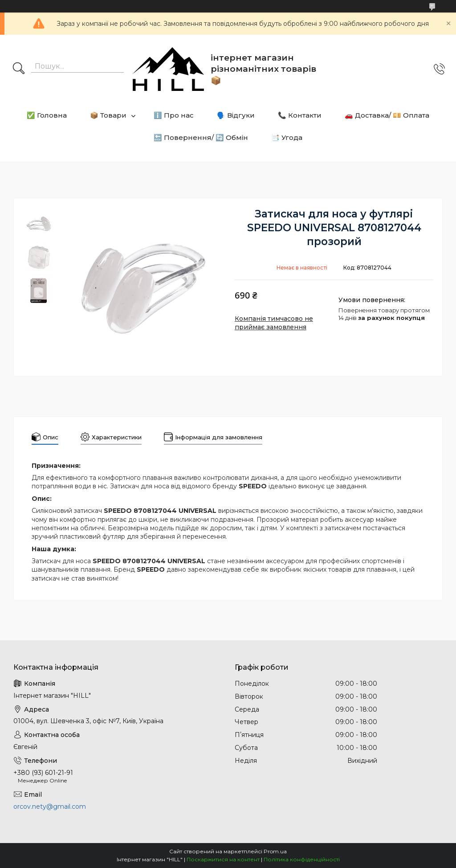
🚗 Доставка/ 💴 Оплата (387, 115)
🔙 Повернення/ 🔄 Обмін (201, 137)
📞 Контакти (300, 115)
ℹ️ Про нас (174, 115)
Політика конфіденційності (302, 859)
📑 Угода (287, 137)
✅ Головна (47, 115)
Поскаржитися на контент (223, 859)
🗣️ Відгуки (236, 115)
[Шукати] (19, 69)
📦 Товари (108, 115)
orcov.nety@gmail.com (50, 807)
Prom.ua (275, 851)
